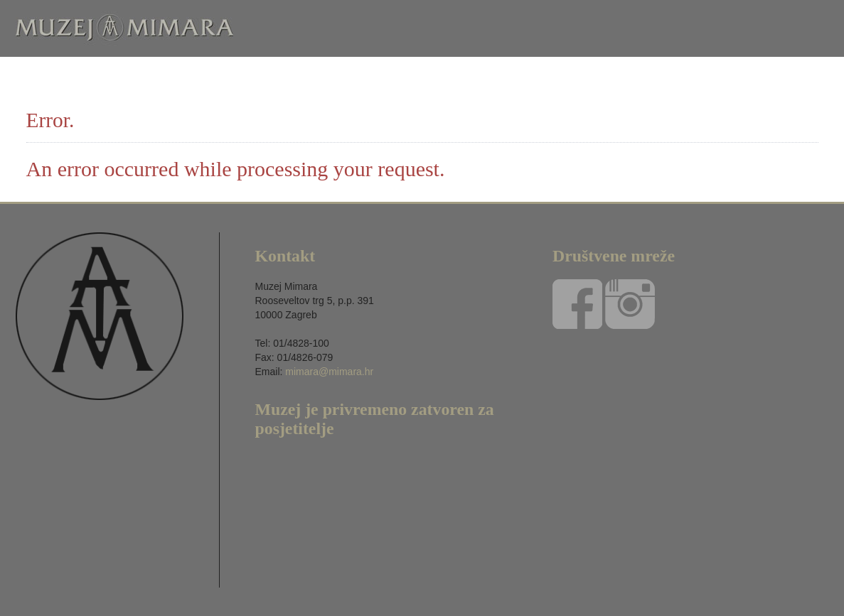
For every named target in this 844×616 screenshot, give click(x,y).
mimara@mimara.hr (329, 372)
